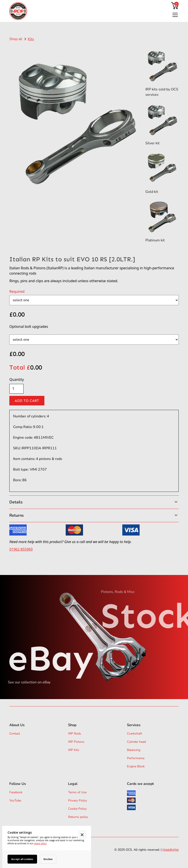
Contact (15, 734)
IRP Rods (75, 734)
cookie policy (40, 843)
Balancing (134, 750)
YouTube (15, 801)
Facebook (16, 792)
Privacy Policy (78, 801)
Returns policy (78, 817)
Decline (48, 859)
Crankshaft (135, 734)
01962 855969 (21, 549)
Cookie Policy (77, 809)
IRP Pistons (76, 742)
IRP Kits (74, 750)
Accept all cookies (22, 859)
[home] (18, 11)
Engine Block (136, 766)
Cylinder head (136, 742)
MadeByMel (171, 850)
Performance (136, 758)
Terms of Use (77, 792)
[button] (174, 15)
